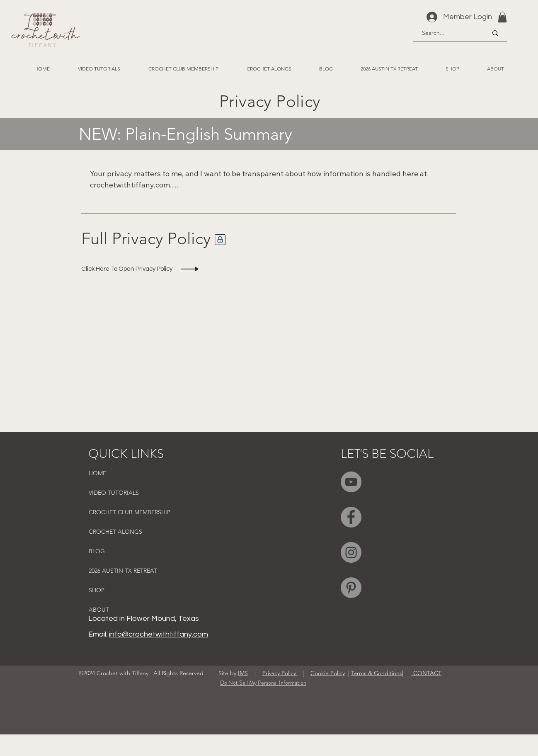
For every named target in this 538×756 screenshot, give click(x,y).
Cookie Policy (328, 673)
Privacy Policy (280, 673)
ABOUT (99, 610)
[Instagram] (351, 552)
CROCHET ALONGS (115, 532)
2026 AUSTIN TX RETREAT (123, 571)
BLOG (97, 551)
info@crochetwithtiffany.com (159, 634)
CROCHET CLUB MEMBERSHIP (130, 512)
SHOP (97, 590)
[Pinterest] (351, 588)
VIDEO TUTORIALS (114, 493)
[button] (502, 17)
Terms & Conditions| (377, 673)
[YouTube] (351, 482)
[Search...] (448, 33)
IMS (243, 673)
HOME (97, 473)
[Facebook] (351, 517)
